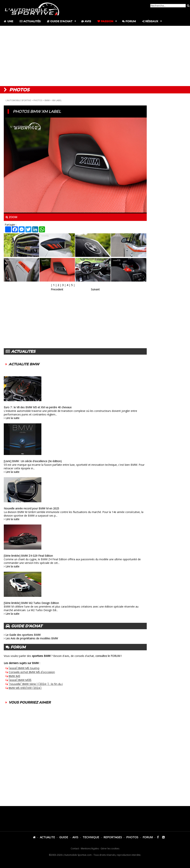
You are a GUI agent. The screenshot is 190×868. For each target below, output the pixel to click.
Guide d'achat (60, 21)
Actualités (30, 21)
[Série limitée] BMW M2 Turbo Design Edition (31, 603)
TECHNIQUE (91, 837)
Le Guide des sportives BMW (23, 635)
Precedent (57, 289)
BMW (47, 100)
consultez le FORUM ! (108, 656)
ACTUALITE (47, 837)
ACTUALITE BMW (24, 364)
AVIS (75, 837)
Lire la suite (12, 418)
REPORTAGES (113, 837)
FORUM (148, 837)
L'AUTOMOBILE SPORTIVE (18, 100)
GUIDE (64, 837)
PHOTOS (38, 100)
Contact (75, 849)
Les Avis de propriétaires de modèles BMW (32, 638)
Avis (86, 21)
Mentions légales (90, 849)
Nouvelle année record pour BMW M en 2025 (31, 508)
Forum (129, 21)
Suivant (95, 289)
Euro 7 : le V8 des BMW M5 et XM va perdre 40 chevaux (38, 407)
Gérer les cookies (110, 849)
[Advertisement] (95, 56)
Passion (105, 21)
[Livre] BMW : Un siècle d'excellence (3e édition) (33, 461)
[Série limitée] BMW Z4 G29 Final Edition (28, 556)
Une (8, 21)
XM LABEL (57, 100)
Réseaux (150, 21)
